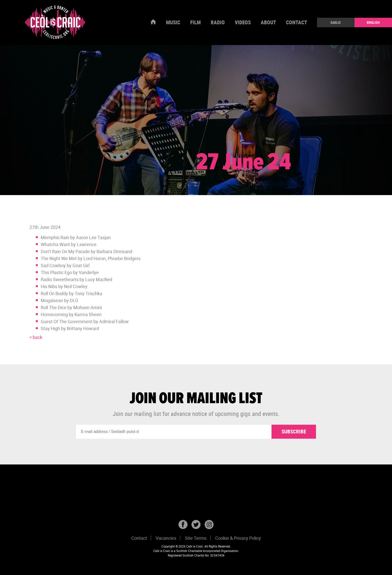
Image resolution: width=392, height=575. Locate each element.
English (373, 22)
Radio (218, 22)
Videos (243, 22)
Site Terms (196, 538)
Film (195, 22)
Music (173, 22)
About (268, 22)
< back (36, 337)
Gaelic (336, 22)
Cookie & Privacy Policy (238, 538)
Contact (296, 22)
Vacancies (166, 538)
